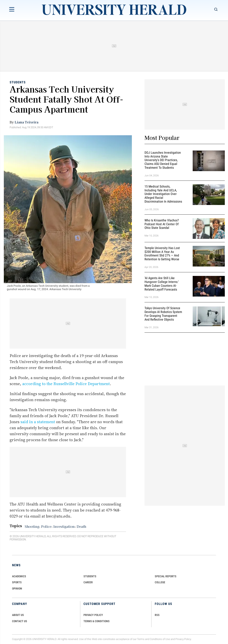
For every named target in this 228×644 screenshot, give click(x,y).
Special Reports (166, 576)
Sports (17, 582)
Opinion (17, 588)
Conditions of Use (160, 639)
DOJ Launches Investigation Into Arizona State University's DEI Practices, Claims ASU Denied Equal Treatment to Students (163, 160)
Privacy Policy (183, 639)
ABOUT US (18, 615)
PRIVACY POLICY (93, 615)
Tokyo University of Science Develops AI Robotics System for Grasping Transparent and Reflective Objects (163, 314)
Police (46, 526)
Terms (141, 639)
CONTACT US (20, 621)
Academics (19, 576)
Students (18, 82)
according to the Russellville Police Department (66, 384)
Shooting (32, 526)
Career (88, 582)
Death (81, 526)
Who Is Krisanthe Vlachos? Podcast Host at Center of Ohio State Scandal (162, 224)
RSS (157, 615)
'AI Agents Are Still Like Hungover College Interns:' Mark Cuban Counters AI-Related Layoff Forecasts (162, 284)
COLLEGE (160, 582)
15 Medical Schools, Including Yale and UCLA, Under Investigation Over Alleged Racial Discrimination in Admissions (163, 194)
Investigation (64, 526)
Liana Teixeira (26, 122)
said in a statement (38, 422)
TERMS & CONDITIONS (97, 621)
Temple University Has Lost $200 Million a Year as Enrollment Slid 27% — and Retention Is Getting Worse (162, 254)
